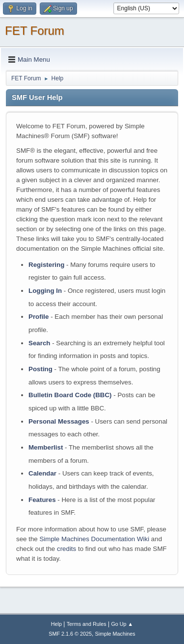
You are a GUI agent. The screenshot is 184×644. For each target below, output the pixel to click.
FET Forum (35, 31)
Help (56, 624)
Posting (40, 369)
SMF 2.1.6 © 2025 (70, 634)
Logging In (45, 291)
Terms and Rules (87, 624)
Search (39, 343)
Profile (39, 317)
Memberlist (46, 447)
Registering (46, 265)
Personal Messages (59, 421)
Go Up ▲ (122, 624)
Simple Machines (115, 634)
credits (66, 549)
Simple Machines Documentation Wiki (94, 539)
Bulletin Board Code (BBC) (70, 395)
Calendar (42, 473)
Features (42, 500)
